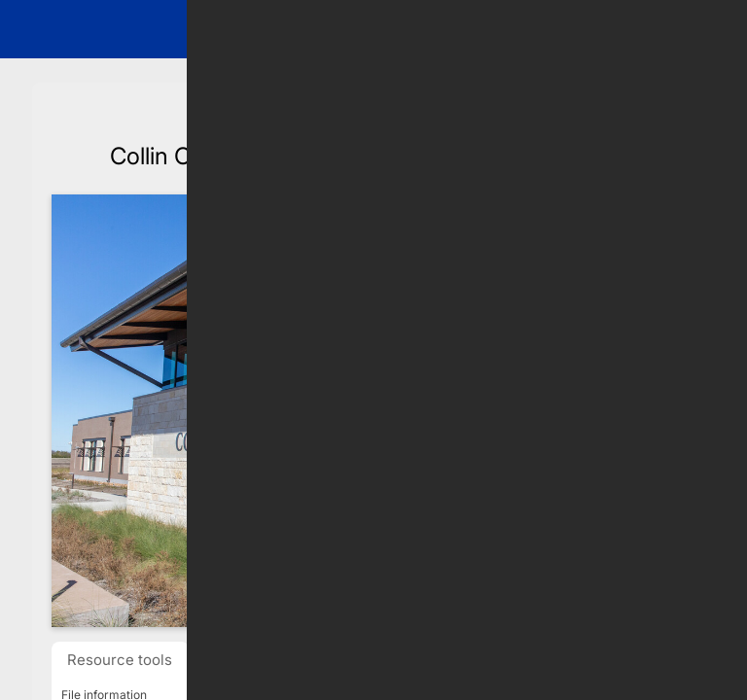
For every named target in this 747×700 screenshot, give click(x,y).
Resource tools (120, 660)
